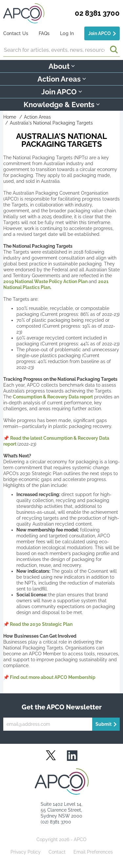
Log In (67, 33)
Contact (57, 852)
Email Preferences (93, 852)
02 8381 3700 (97, 13)
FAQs (44, 33)
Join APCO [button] (62, 92)
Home (10, 117)
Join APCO (100, 33)
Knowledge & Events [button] (62, 105)
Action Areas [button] (62, 79)
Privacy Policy (26, 852)
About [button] (62, 66)
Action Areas (37, 117)
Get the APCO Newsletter (62, 707)
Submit (103, 724)
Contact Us (16, 33)
